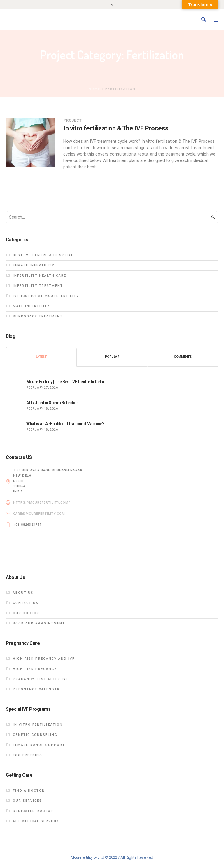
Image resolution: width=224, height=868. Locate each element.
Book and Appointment (39, 623)
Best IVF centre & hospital (43, 255)
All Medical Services (36, 821)
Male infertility (31, 306)
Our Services (27, 801)
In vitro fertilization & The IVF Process (116, 128)
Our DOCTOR (26, 613)
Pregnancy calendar (36, 689)
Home (94, 89)
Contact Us (26, 603)
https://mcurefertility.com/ (42, 503)
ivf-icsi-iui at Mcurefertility (46, 296)
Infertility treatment (38, 286)
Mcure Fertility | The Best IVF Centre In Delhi (65, 382)
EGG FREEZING (28, 755)
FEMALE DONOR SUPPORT (39, 745)
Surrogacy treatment (38, 316)
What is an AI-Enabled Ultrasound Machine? (65, 424)
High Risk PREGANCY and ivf (44, 659)
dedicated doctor (33, 811)
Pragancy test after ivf (41, 679)
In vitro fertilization (38, 725)
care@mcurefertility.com (39, 514)
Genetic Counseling (35, 735)
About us (23, 593)
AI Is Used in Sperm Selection (52, 403)
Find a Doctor (29, 791)
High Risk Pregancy (35, 669)
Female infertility (34, 265)
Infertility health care (40, 276)
